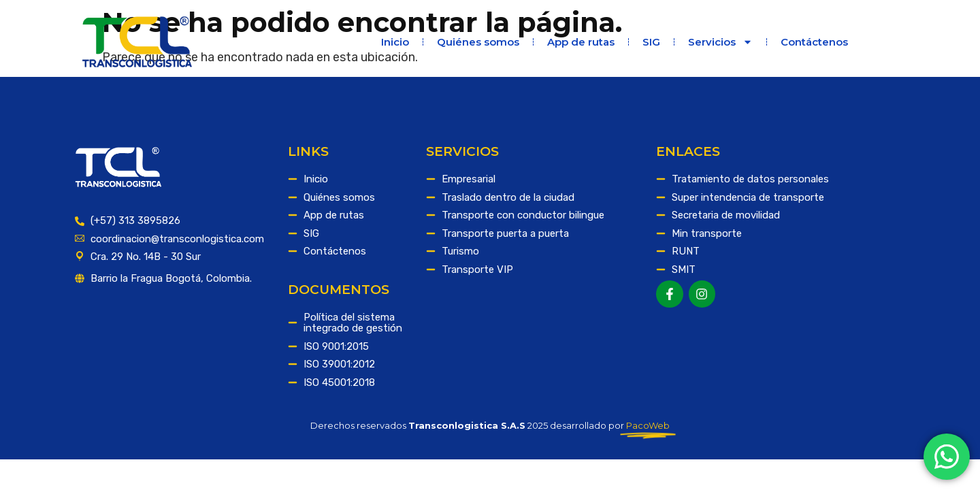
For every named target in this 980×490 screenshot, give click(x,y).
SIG (651, 42)
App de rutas (581, 42)
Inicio (395, 42)
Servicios (720, 42)
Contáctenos (814, 42)
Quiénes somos (478, 42)
